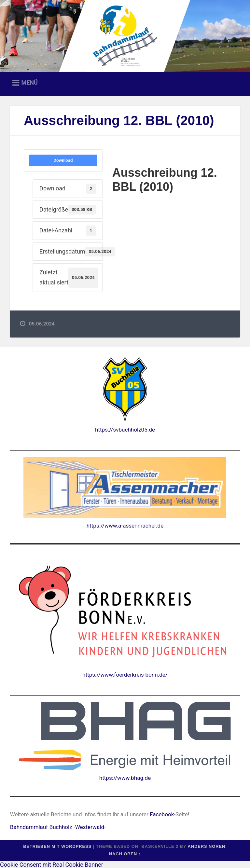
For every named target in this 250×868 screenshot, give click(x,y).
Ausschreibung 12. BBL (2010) (119, 120)
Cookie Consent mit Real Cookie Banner (52, 865)
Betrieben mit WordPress (57, 846)
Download (63, 160)
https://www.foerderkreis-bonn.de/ (125, 675)
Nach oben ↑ (125, 854)
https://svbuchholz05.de (125, 430)
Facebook (162, 814)
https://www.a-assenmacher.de (125, 526)
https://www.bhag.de (125, 778)
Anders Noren (206, 846)
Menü (29, 83)
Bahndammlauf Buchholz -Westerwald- (58, 827)
